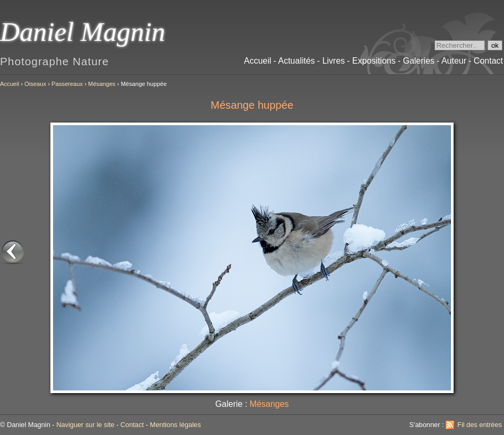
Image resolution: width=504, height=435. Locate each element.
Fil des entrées (480, 425)
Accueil (10, 84)
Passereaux (67, 84)
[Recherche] (460, 45)
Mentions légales (176, 425)
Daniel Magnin (82, 32)
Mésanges (102, 84)
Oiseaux (35, 84)
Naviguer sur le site (85, 425)
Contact (132, 425)
